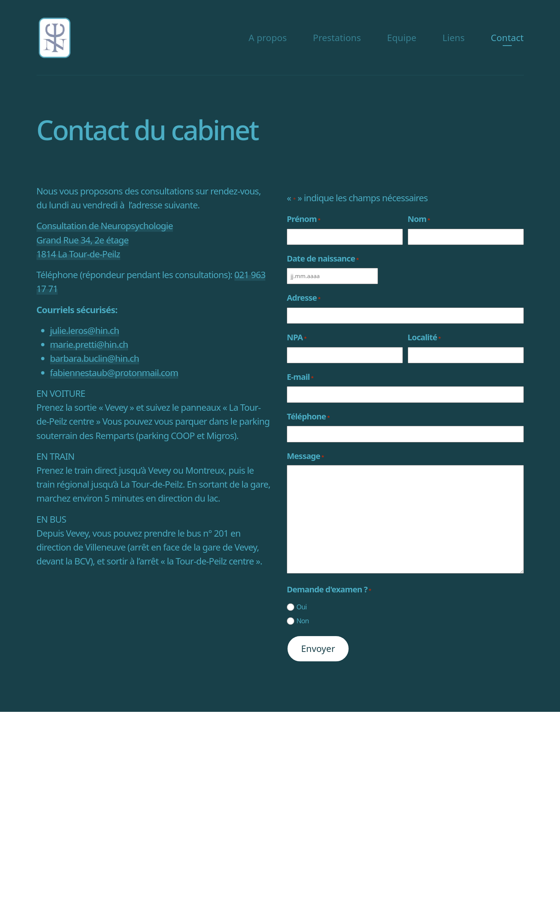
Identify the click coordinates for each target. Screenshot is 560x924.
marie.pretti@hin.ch (89, 344)
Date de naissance (323, 258)
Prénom (304, 219)
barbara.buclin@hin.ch (95, 358)
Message (305, 456)
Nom (419, 219)
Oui (301, 607)
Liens (454, 38)
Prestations (337, 38)
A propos (268, 38)
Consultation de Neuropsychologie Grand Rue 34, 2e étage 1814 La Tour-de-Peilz (105, 239)
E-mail (300, 377)
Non (302, 621)
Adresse (304, 298)
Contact (507, 38)
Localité (424, 337)
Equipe (402, 38)
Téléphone (308, 416)
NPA (297, 337)
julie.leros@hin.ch (85, 330)
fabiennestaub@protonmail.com (114, 373)
